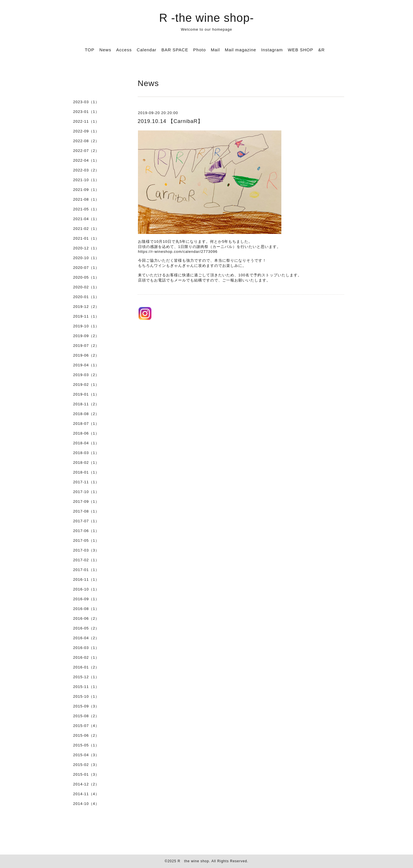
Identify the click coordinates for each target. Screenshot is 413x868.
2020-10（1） (86, 258)
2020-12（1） (86, 248)
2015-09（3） (86, 706)
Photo (200, 50)
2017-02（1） (86, 560)
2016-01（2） (86, 667)
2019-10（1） (86, 326)
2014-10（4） (86, 804)
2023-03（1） (86, 102)
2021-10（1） (86, 180)
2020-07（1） (86, 268)
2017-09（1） (86, 502)
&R (321, 50)
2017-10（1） (86, 492)
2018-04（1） (86, 443)
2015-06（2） (86, 735)
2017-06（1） (86, 531)
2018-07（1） (86, 424)
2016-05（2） (86, 628)
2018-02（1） (86, 463)
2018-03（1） (86, 453)
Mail (215, 50)
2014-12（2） (86, 784)
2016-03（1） (86, 648)
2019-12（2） (86, 307)
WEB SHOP (300, 50)
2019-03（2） (86, 375)
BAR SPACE (175, 50)
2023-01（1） (86, 112)
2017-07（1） (86, 521)
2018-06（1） (86, 433)
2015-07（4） (86, 726)
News (105, 50)
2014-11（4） (86, 794)
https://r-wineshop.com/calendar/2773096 (178, 252)
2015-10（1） (86, 696)
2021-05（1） (86, 209)
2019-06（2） (86, 355)
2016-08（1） (86, 609)
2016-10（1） (86, 589)
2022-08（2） (86, 141)
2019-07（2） (86, 346)
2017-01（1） (86, 570)
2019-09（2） (86, 336)
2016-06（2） (86, 618)
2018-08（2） (86, 414)
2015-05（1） (86, 745)
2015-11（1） (86, 687)
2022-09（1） (86, 131)
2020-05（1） (86, 277)
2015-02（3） (86, 765)
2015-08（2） (86, 716)
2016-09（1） (86, 599)
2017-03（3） (86, 550)
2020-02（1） (86, 287)
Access (124, 50)
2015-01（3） (86, 774)
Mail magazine (241, 50)
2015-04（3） (86, 755)
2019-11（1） (86, 316)
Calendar (147, 50)
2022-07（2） (86, 151)
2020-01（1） (86, 297)
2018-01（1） (86, 472)
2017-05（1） (86, 540)
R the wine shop (193, 861)
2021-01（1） (86, 238)
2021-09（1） (86, 190)
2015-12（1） (86, 677)
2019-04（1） (86, 365)
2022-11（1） (86, 121)
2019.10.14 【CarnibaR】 (170, 121)
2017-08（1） (86, 511)
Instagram (272, 50)
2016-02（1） (86, 657)
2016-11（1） (86, 579)
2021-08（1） (86, 199)
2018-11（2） (86, 404)
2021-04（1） (86, 219)
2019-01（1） (86, 394)
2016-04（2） (86, 638)
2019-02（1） (86, 385)
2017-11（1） (86, 482)
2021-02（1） (86, 229)
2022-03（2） (86, 170)
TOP (90, 50)
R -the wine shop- (206, 18)
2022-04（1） (86, 160)
